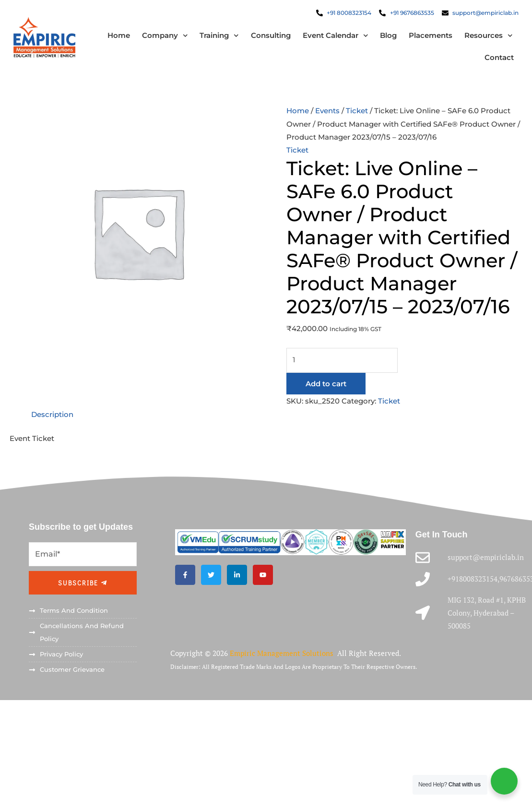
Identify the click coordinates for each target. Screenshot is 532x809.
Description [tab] (52, 414)
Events (327, 112)
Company (164, 36)
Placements (430, 36)
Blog (387, 36)
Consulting (269, 36)
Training (218, 36)
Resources (488, 36)
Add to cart (326, 384)
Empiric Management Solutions (283, 652)
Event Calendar (334, 36)
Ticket (357, 112)
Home (117, 36)
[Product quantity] (342, 360)
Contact (498, 58)
